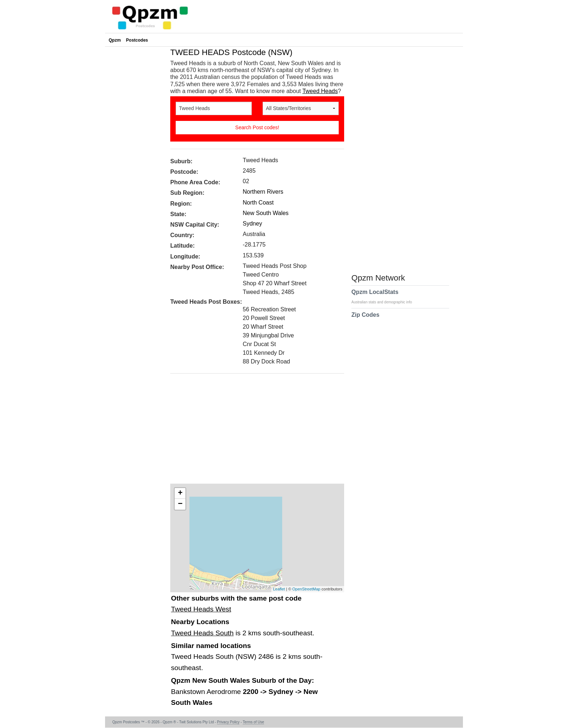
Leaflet (279, 589)
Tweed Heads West (201, 609)
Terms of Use (253, 722)
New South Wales (266, 213)
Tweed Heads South (202, 633)
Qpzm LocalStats (385, 296)
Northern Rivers (263, 192)
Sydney (252, 224)
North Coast (258, 203)
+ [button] (180, 493)
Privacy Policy (228, 722)
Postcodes (137, 40)
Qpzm (115, 40)
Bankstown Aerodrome (207, 692)
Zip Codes (365, 319)
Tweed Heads (320, 91)
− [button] (180, 504)
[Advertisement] (254, 431)
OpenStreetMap (306, 589)
